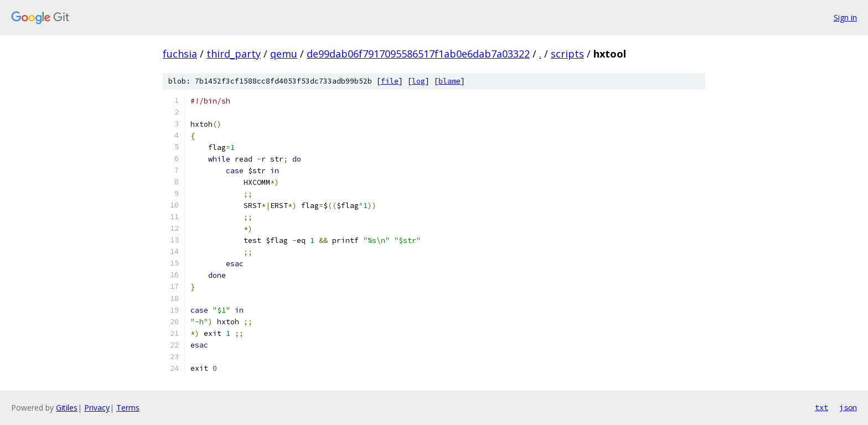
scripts (567, 54)
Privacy (97, 408)
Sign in (845, 17)
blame (449, 81)
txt (821, 407)
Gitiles (67, 408)
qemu (284, 54)
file (390, 81)
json (848, 407)
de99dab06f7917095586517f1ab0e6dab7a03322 (418, 54)
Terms (128, 408)
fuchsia (180, 54)
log (418, 81)
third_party (234, 54)
